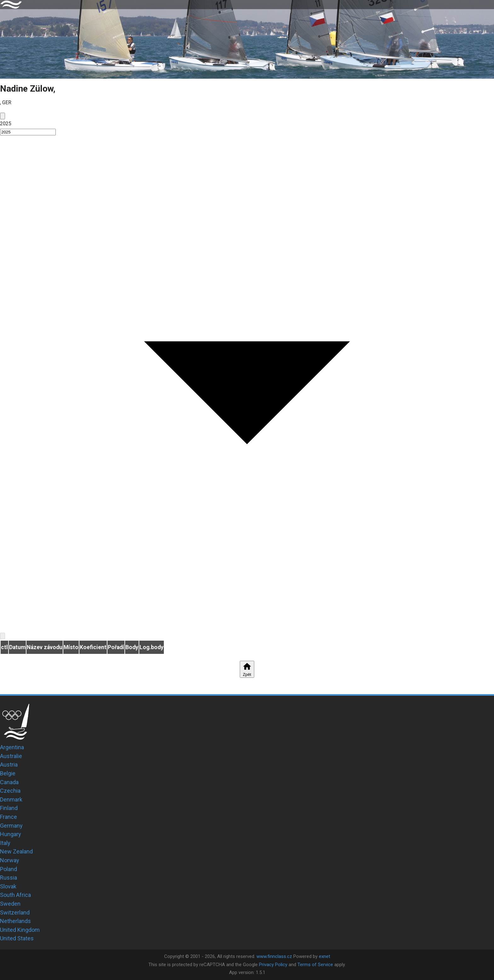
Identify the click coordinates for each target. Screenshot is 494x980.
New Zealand (16, 851)
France (9, 817)
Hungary (11, 834)
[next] (3, 636)
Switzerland (15, 912)
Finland (9, 808)
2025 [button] (6, 124)
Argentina (12, 747)
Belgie (8, 773)
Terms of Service (315, 965)
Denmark (11, 799)
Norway (10, 860)
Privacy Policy (273, 965)
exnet (325, 956)
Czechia (10, 791)
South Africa (15, 895)
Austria (9, 765)
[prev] (3, 116)
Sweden (10, 904)
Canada (9, 782)
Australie (11, 756)
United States (17, 938)
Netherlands (15, 921)
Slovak (8, 886)
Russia (9, 878)
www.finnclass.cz (274, 956)
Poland (9, 869)
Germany (11, 826)
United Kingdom (20, 930)
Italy (5, 843)
